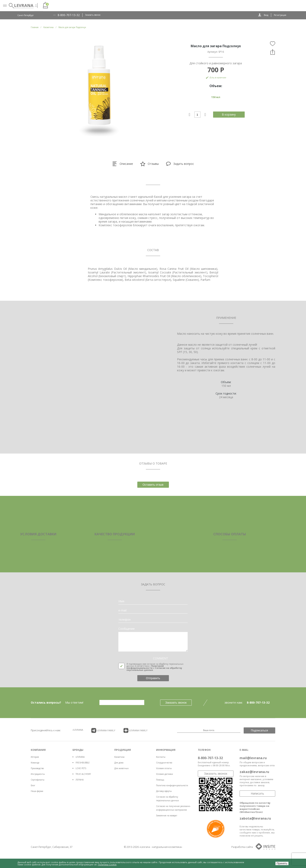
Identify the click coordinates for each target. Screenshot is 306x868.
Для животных (121, 768)
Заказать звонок (93, 15)
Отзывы (150, 164)
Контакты (161, 757)
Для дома (119, 763)
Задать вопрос (180, 164)
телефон (124, 620)
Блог (33, 785)
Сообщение (127, 629)
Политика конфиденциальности (172, 785)
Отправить (153, 678)
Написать (257, 793)
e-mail (122, 610)
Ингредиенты (38, 774)
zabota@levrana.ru (255, 818)
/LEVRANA (78, 730)
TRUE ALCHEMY (83, 774)
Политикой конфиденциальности (145, 667)
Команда (35, 763)
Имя (121, 601)
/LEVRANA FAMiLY (103, 730)
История (35, 757)
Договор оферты (164, 791)
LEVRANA (80, 757)
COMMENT (161, 658)
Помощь (160, 780)
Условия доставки (165, 774)
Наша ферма (37, 791)
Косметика (119, 757)
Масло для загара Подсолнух (72, 27)
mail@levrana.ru (253, 758)
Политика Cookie (107, 864)
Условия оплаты (164, 768)
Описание (123, 164)
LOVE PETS (81, 768)
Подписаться (260, 730)
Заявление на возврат (167, 816)
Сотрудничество (164, 763)
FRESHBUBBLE (83, 763)
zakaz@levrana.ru (254, 772)
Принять (282, 863)
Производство (37, 768)
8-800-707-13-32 (69, 15)
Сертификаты (38, 780)
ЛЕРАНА (80, 780)
